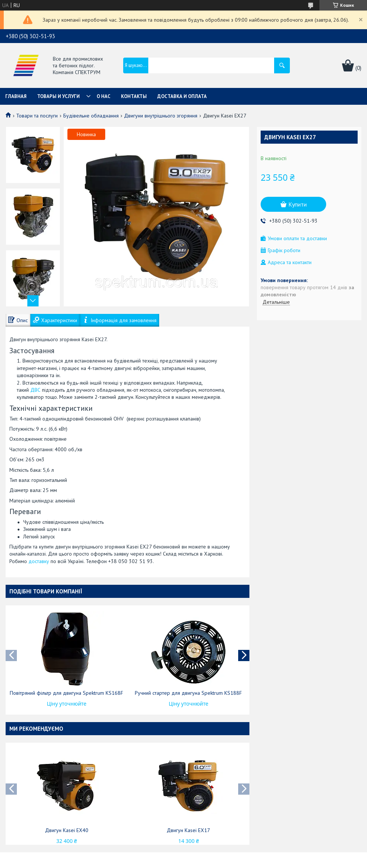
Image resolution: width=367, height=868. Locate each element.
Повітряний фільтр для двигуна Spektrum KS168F (66, 693)
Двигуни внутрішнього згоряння (161, 116)
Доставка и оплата (182, 96)
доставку (39, 561)
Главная (16, 96)
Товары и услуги (58, 96)
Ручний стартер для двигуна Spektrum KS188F (188, 693)
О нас (104, 96)
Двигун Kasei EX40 (67, 830)
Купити (298, 204)
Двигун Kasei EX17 (188, 830)
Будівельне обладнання (91, 116)
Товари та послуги (37, 116)
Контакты (134, 96)
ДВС (35, 390)
